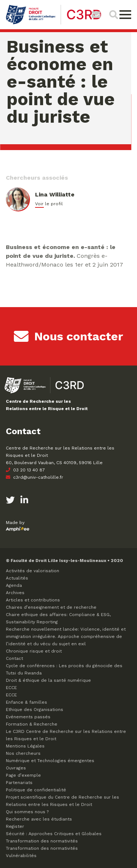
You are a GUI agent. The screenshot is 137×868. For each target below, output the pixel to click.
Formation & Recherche (32, 724)
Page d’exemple (23, 775)
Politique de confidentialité (36, 790)
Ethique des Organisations (35, 710)
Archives (15, 593)
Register (15, 826)
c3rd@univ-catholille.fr (35, 477)
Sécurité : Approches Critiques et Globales (54, 834)
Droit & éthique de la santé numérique (48, 680)
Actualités (17, 578)
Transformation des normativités (42, 841)
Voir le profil (49, 204)
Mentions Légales (25, 746)
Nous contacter (68, 336)
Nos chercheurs (23, 753)
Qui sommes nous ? (27, 812)
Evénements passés (28, 717)
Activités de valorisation (33, 571)
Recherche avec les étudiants (39, 819)
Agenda (14, 585)
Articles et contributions (33, 600)
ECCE (11, 688)
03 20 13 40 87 (25, 470)
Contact (14, 658)
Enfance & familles (26, 702)
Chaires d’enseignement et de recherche (51, 607)
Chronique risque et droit (34, 651)
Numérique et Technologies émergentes (50, 761)
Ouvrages (16, 768)
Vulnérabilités (21, 856)
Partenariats (19, 783)
